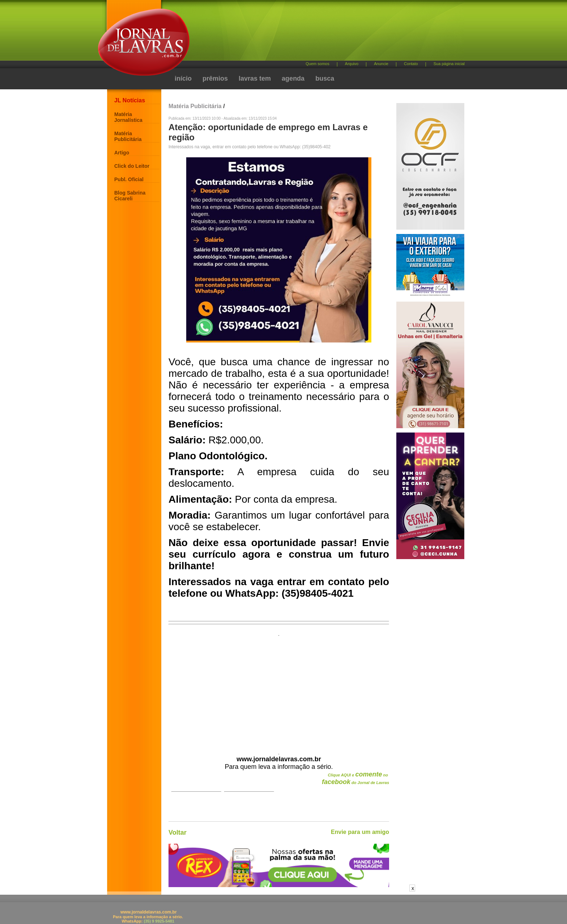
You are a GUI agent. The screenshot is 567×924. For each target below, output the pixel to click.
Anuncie (381, 64)
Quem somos (317, 64)
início (183, 78)
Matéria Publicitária (128, 136)
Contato (411, 64)
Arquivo (352, 64)
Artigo (122, 153)
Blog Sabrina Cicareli (130, 196)
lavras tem (255, 78)
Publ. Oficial (129, 179)
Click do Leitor (132, 166)
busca (325, 78)
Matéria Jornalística (128, 117)
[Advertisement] (321, 33)
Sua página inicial (449, 64)
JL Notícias (130, 100)
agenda (293, 78)
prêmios (215, 78)
